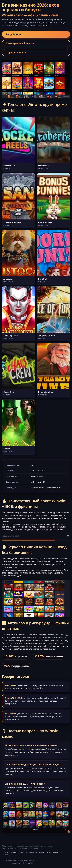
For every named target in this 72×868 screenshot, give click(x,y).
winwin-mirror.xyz (26, 863)
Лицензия (6, 855)
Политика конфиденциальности (14, 852)
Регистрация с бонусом (20, 43)
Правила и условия (37, 852)
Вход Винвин (14, 34)
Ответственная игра (54, 852)
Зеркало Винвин (16, 53)
